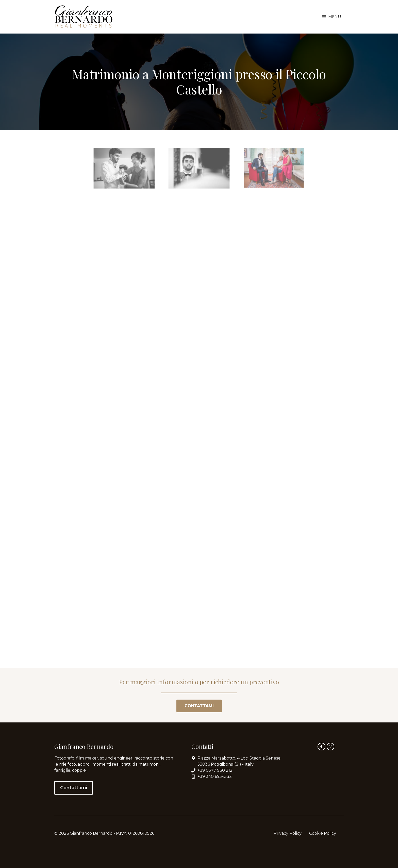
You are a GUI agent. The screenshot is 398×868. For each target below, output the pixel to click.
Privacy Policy (288, 833)
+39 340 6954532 (215, 776)
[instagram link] (330, 747)
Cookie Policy (323, 833)
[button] (332, 17)
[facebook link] (321, 747)
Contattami (74, 788)
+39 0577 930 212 (215, 770)
